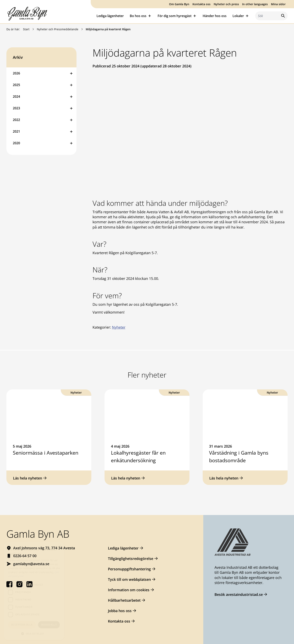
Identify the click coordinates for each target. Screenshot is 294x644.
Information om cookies (129, 590)
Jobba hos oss (120, 611)
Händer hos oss (215, 16)
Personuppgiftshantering (129, 569)
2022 (16, 120)
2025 (16, 85)
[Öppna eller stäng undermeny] (71, 73)
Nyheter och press (226, 4)
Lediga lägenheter (110, 16)
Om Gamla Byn (179, 4)
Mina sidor (278, 4)
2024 (16, 96)
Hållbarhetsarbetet (124, 600)
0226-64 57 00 (25, 556)
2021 (16, 131)
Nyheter (119, 327)
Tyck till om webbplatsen (129, 579)
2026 (16, 73)
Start (26, 29)
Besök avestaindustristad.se (239, 594)
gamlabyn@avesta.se (31, 564)
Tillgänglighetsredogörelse (131, 559)
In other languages (255, 4)
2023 (16, 108)
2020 (16, 143)
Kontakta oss (201, 4)
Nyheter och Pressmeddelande (58, 29)
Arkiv (18, 57)
